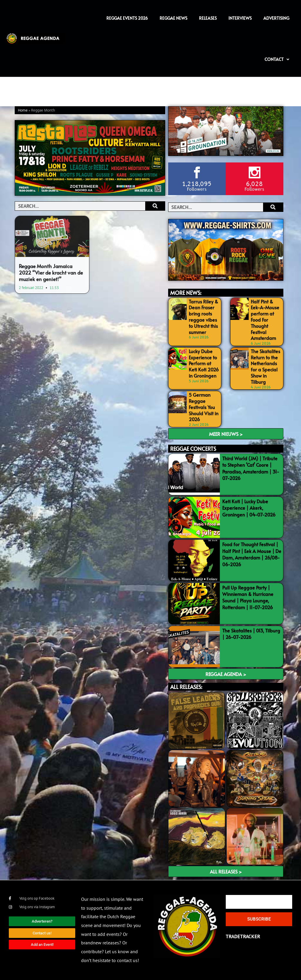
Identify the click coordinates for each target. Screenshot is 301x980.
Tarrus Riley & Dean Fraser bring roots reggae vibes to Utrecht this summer (203, 317)
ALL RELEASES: (186, 687)
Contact (277, 59)
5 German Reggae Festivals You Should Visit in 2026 (204, 407)
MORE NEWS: (186, 293)
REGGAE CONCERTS (193, 449)
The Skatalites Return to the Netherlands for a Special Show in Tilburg (265, 366)
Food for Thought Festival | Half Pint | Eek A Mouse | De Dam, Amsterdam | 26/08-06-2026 (252, 554)
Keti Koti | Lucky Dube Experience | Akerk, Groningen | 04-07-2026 (249, 508)
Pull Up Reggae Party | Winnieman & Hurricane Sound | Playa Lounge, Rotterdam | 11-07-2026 (248, 597)
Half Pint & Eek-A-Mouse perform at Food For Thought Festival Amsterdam (265, 320)
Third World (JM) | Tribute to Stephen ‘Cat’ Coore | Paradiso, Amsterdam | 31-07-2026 (251, 468)
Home (23, 111)
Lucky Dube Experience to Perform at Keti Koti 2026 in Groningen (204, 363)
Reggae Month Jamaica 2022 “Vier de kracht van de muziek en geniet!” (51, 273)
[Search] (155, 206)
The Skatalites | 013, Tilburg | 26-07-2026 (251, 634)
